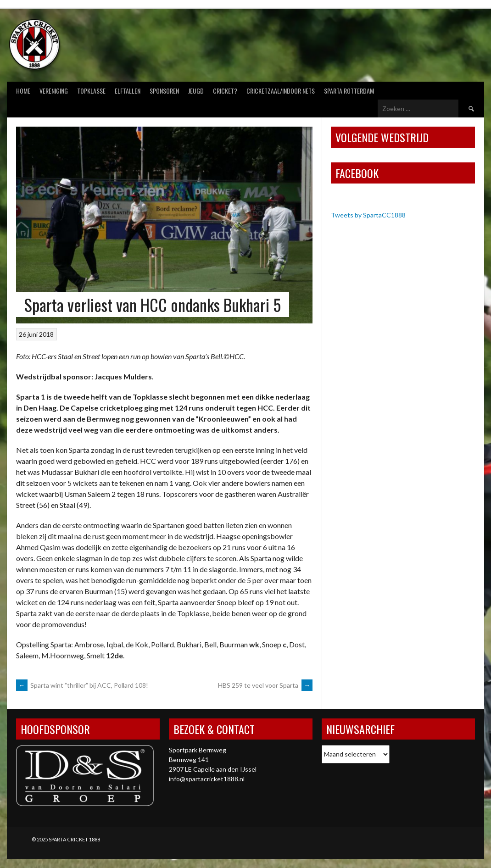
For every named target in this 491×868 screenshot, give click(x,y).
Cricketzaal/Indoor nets (281, 91)
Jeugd (196, 91)
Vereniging (54, 91)
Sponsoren (164, 91)
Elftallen (128, 91)
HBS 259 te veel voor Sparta (265, 685)
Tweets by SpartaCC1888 (368, 215)
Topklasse (91, 91)
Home (23, 91)
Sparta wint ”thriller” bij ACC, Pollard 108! (82, 685)
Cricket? (225, 91)
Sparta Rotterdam (349, 91)
